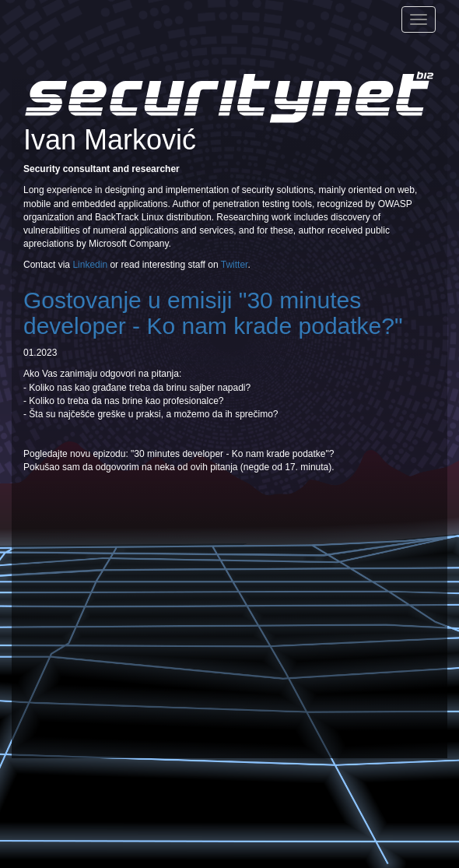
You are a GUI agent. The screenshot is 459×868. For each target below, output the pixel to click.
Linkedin (90, 265)
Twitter (235, 265)
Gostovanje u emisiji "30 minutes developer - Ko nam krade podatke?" (213, 313)
